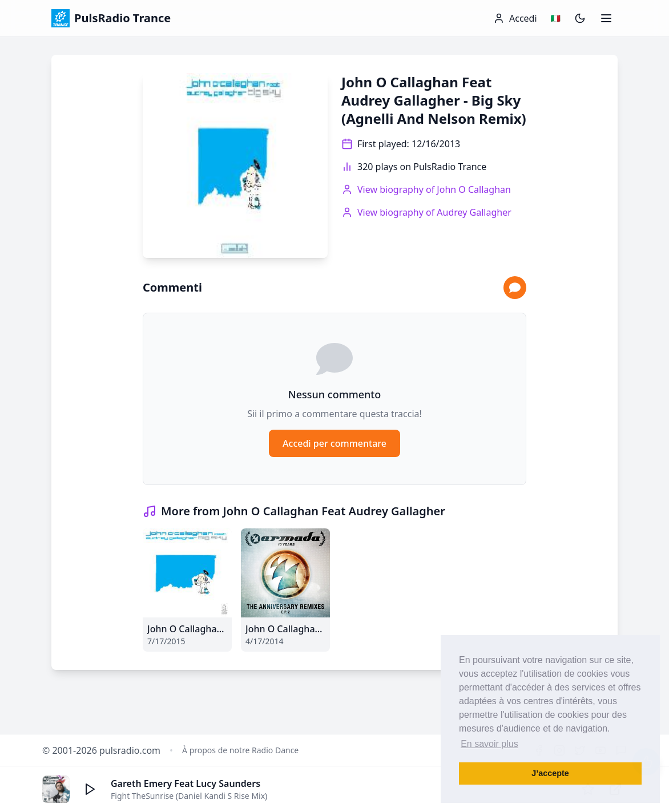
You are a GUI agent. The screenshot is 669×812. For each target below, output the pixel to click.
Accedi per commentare (334, 443)
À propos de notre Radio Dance (240, 750)
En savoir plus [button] (489, 744)
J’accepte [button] (550, 773)
